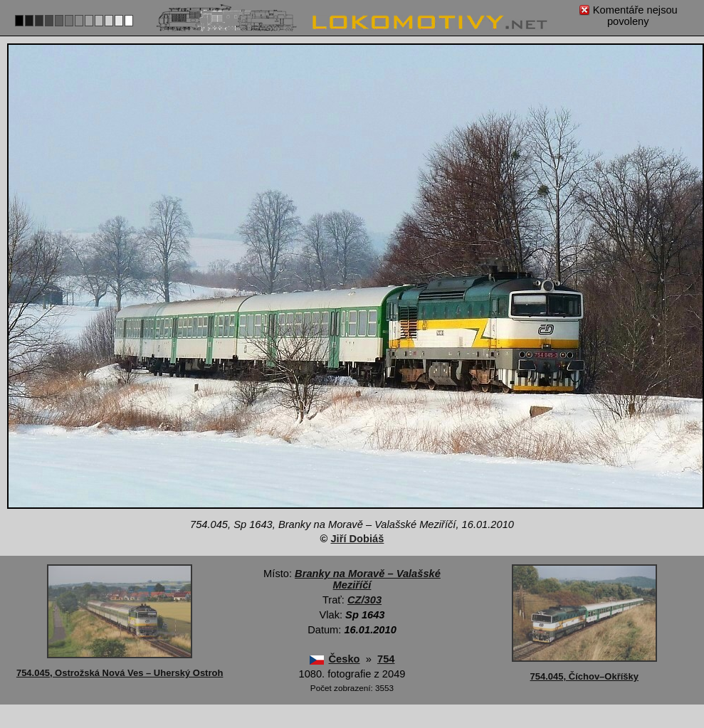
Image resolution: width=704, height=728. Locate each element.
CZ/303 (364, 600)
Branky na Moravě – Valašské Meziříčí (368, 579)
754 (386, 659)
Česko (345, 659)
